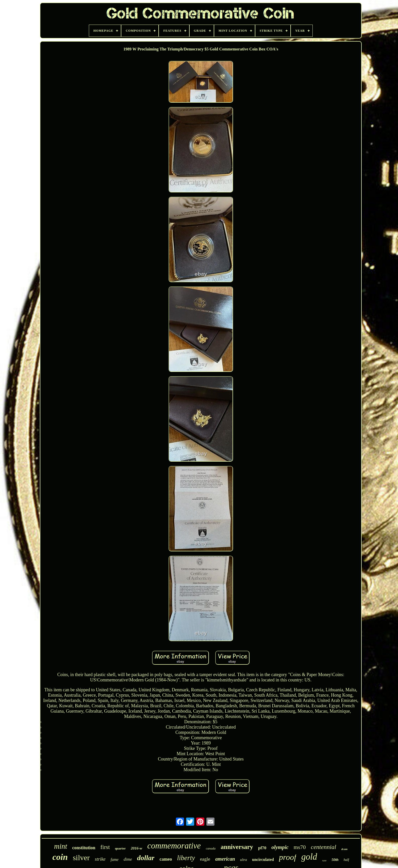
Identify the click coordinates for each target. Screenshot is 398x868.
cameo (166, 859)
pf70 (262, 848)
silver (81, 857)
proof (288, 857)
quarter (120, 848)
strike (100, 859)
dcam (344, 849)
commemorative (174, 846)
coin (60, 857)
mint (61, 846)
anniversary (237, 847)
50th (335, 860)
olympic (280, 847)
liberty (186, 858)
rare (324, 861)
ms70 (300, 847)
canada (211, 848)
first (105, 847)
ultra (244, 860)
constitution (84, 848)
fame (115, 860)
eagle (205, 859)
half (346, 860)
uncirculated (263, 860)
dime (128, 859)
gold (309, 857)
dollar (146, 858)
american (225, 859)
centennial (324, 847)
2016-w (136, 848)
